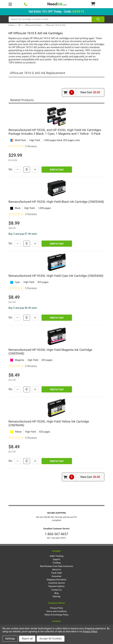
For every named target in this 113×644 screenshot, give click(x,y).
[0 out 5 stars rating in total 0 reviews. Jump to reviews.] (23, 146)
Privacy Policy (57, 608)
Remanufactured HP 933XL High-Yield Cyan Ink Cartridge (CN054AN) (56, 276)
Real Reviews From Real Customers (57, 566)
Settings (10, 639)
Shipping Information (56, 580)
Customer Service (56, 583)
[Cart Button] (98, 4)
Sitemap (56, 596)
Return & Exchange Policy (56, 615)
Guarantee (57, 576)
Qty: (11, 169)
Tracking (57, 563)
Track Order (56, 573)
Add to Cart (57, 170)
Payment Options (56, 586)
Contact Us (57, 590)
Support (56, 559)
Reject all (27, 639)
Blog (56, 593)
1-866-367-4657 (56, 534)
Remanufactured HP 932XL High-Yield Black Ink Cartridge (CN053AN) (56, 202)
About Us (56, 570)
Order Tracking (57, 556)
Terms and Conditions (56, 611)
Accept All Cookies (50, 639)
